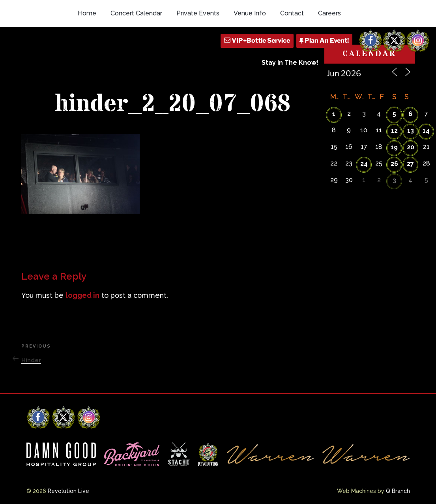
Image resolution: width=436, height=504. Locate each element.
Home (87, 13)
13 (411, 131)
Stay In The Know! (290, 63)
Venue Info (250, 13)
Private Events (198, 13)
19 (394, 147)
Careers (329, 13)
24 (364, 164)
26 (394, 164)
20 (411, 147)
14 (426, 131)
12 (394, 131)
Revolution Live (68, 491)
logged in (82, 295)
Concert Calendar (136, 13)
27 (410, 164)
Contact (292, 13)
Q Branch (398, 491)
